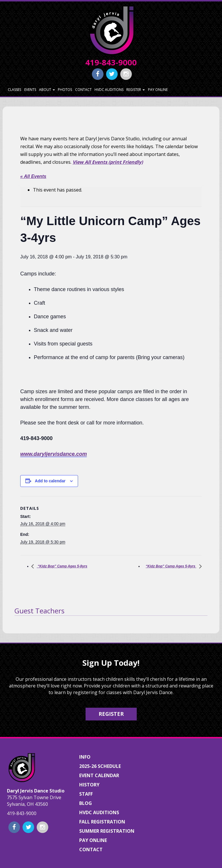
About (47, 90)
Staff (86, 794)
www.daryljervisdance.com (53, 454)
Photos (65, 90)
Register (136, 90)
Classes (14, 90)
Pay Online (158, 90)
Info (85, 757)
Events (30, 90)
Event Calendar (99, 775)
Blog (86, 803)
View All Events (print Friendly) (108, 162)
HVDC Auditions (109, 90)
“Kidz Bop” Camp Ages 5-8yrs (62, 566)
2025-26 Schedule (100, 766)
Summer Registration (107, 831)
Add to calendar (50, 481)
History (89, 785)
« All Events (33, 176)
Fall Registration (102, 822)
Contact (83, 90)
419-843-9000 (111, 62)
